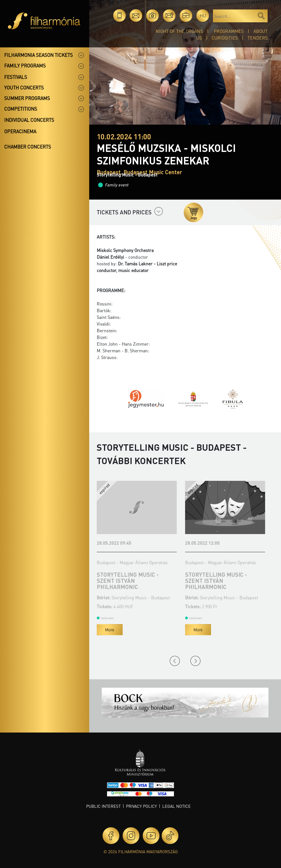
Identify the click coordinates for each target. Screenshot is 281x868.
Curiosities (225, 38)
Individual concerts (29, 120)
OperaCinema (20, 131)
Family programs (25, 66)
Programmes (229, 31)
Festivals (16, 77)
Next (195, 661)
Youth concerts (24, 88)
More (110, 630)
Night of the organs (179, 31)
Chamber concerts (28, 147)
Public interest (103, 806)
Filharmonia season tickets (38, 55)
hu (203, 15)
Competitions (21, 109)
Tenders (258, 38)
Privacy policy (141, 806)
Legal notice (176, 806)
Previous (175, 661)
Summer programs (27, 98)
